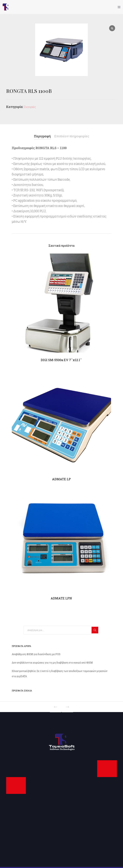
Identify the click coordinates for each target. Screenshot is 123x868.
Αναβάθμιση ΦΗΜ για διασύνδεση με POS (36, 654)
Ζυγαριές (30, 107)
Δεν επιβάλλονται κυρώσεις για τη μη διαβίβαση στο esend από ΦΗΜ (52, 663)
